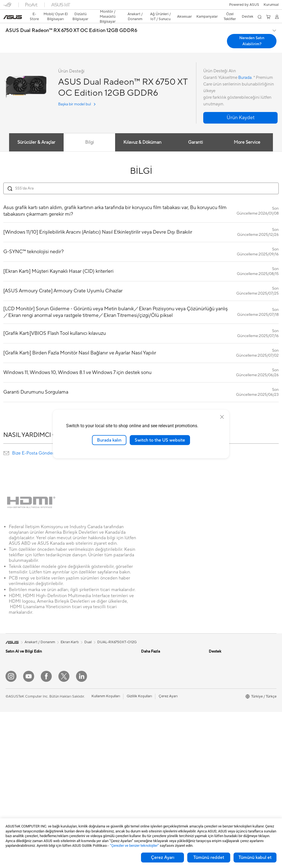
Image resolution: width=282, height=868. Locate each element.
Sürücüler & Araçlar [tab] (36, 133)
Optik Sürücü (83, 667)
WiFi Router (82, 717)
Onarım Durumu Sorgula (161, 733)
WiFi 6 (77, 708)
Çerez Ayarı (163, 858)
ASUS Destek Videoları (160, 791)
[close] (222, 417)
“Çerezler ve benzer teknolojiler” (134, 846)
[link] (141, 7)
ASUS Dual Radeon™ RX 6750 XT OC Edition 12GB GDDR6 (71, 21)
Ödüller (215, 667)
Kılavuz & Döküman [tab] (142, 133)
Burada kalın (109, 440)
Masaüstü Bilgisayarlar (24, 767)
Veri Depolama (84, 658)
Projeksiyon (15, 742)
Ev (8, 675)
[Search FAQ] (141, 179)
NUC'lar (12, 775)
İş (7, 684)
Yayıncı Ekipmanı (86, 796)
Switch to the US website (160, 440)
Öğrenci (12, 709)
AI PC (146, 683)
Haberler (216, 658)
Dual (88, 632)
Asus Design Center (157, 650)
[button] (7, 7)
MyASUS (148, 799)
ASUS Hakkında (222, 650)
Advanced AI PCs (155, 691)
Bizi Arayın (150, 766)
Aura (145, 716)
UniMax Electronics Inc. (228, 733)
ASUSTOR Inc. (221, 716)
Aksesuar (13, 717)
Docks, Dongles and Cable (94, 804)
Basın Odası (218, 691)
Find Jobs (217, 758)
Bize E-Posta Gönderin (35, 444)
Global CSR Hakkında (226, 683)
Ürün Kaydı (150, 750)
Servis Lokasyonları (157, 741)
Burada (245, 68)
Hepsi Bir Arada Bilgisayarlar (29, 759)
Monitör (12, 734)
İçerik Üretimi (17, 700)
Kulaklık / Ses (83, 787)
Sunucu (78, 754)
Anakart (12, 800)
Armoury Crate (153, 708)
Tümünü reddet (209, 858)
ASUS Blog (150, 675)
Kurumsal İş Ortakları (226, 700)
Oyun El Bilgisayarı (21, 659)
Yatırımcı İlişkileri (222, 675)
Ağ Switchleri (83, 738)
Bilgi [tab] (89, 133)
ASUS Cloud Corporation (230, 725)
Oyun (10, 692)
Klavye (78, 771)
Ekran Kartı (15, 808)
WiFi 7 (77, 700)
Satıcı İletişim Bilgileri (158, 808)
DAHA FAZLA (141, 404)
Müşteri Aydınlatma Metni (230, 741)
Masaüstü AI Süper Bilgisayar (96, 746)
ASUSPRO (150, 658)
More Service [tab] (247, 133)
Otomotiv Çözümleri (158, 667)
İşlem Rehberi (220, 749)
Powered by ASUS (224, 708)
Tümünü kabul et (255, 858)
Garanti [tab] (196, 133)
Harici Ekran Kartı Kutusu (93, 675)
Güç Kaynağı (82, 650)
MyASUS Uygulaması (158, 783)
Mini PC (12, 783)
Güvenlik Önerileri (155, 774)
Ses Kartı (79, 683)
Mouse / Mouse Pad (88, 779)
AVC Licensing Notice (159, 700)
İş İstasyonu (15, 750)
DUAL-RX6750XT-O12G (117, 632)
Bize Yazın (149, 758)
